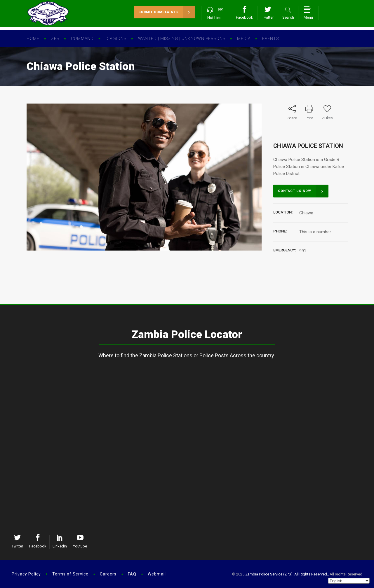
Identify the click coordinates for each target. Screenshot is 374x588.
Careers (108, 574)
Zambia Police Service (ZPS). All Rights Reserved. (287, 574)
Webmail (157, 574)
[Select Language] (349, 581)
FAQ (132, 574)
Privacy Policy (26, 574)
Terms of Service (70, 574)
